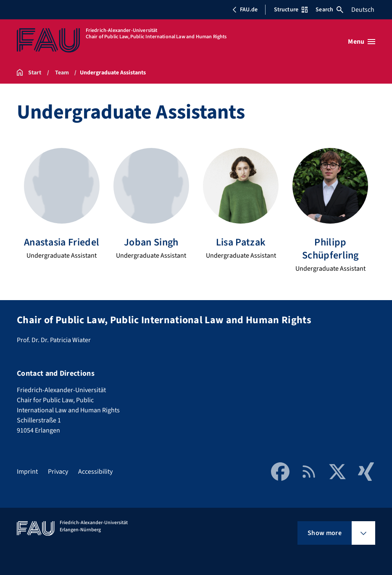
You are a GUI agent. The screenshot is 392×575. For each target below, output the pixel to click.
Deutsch (363, 10)
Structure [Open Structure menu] (291, 10)
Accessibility (95, 472)
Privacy (58, 472)
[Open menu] (362, 42)
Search (329, 10)
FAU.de (245, 10)
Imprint (27, 472)
